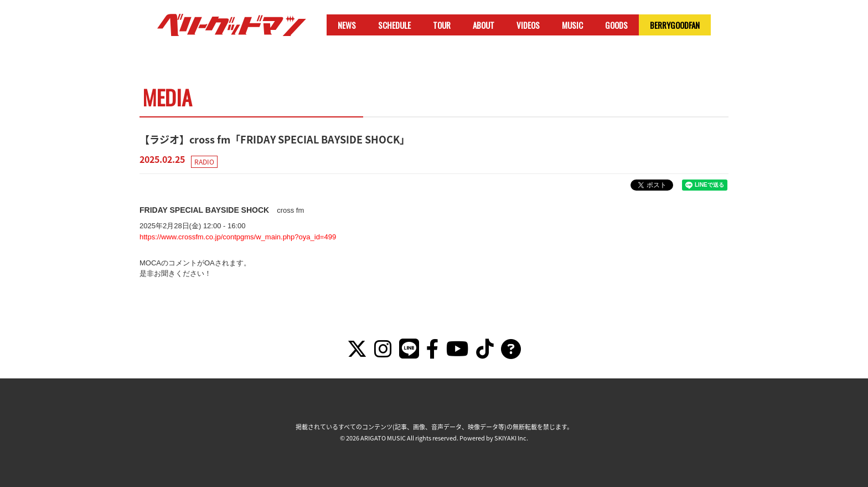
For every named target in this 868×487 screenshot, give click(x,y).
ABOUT (484, 25)
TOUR (442, 25)
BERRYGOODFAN (675, 25)
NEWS (347, 25)
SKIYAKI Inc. (511, 438)
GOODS (616, 25)
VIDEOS (528, 25)
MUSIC (572, 25)
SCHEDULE (394, 25)
